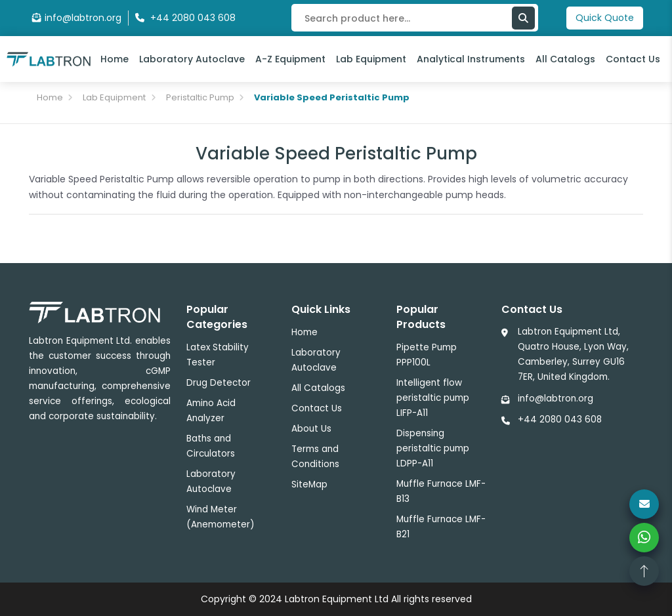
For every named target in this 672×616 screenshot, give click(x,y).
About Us (311, 429)
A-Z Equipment (290, 59)
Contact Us (633, 59)
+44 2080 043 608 (560, 420)
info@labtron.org (77, 18)
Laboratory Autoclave (192, 59)
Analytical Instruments (471, 59)
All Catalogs (565, 59)
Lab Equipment (371, 59)
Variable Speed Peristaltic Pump (332, 97)
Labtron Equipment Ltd (337, 599)
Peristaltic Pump (200, 97)
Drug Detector (219, 383)
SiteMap (309, 484)
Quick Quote (605, 18)
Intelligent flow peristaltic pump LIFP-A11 (433, 398)
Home (115, 59)
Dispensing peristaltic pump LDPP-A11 (433, 448)
